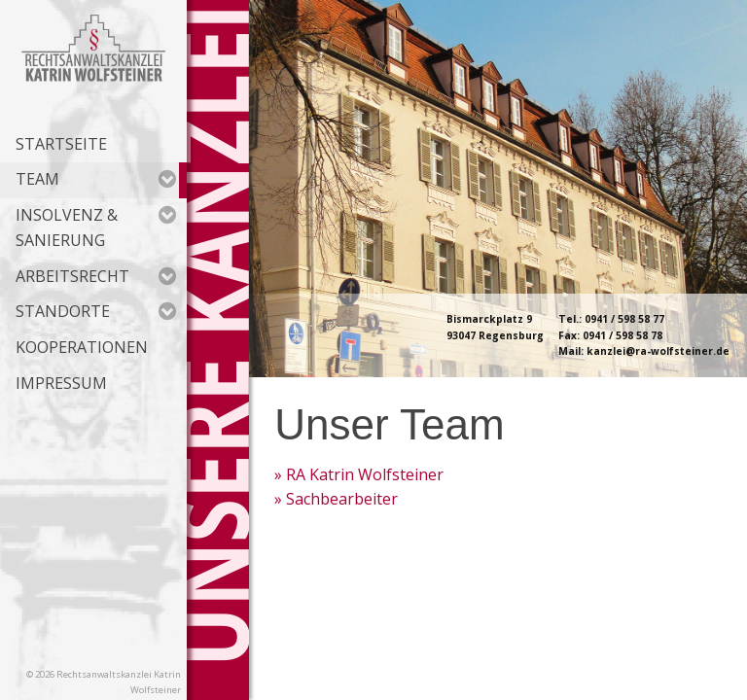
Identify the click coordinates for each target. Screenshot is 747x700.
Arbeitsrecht (96, 276)
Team (96, 179)
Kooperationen (82, 347)
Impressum (61, 383)
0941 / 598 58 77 (624, 319)
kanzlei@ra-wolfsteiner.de (658, 351)
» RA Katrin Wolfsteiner (359, 474)
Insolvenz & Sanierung (96, 227)
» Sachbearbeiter (336, 499)
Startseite (61, 144)
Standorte (96, 311)
